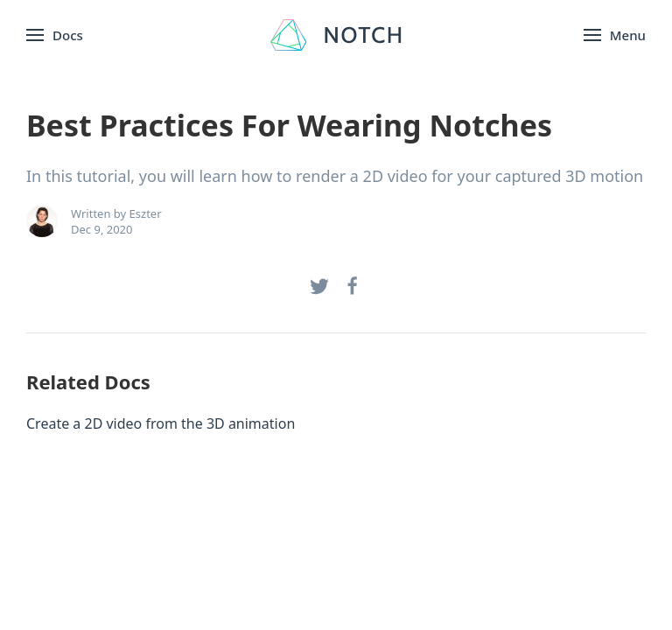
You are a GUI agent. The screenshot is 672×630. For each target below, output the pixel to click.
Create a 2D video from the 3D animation (161, 423)
